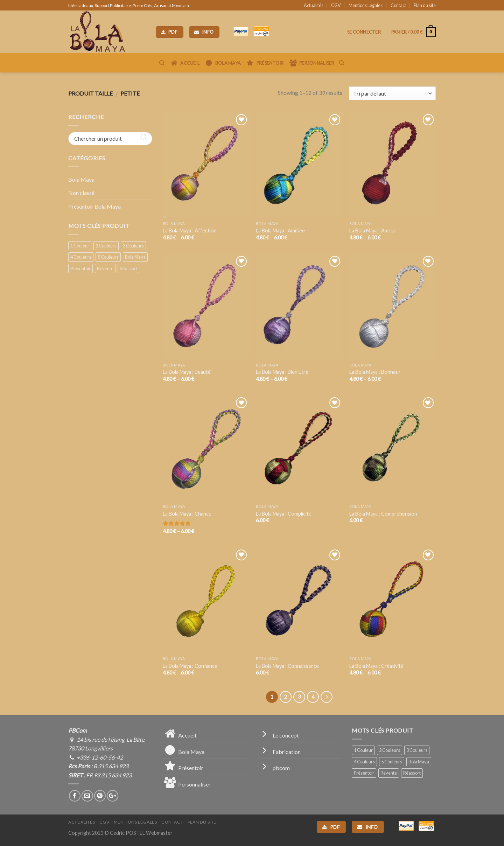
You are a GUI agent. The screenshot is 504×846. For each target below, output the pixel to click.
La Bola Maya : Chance (187, 514)
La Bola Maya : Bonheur (375, 372)
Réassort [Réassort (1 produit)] (128, 268)
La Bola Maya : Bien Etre (282, 372)
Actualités (314, 5)
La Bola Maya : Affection (190, 230)
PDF (169, 32)
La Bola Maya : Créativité (376, 666)
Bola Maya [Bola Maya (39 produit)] (135, 257)
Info (204, 32)
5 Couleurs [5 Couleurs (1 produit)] (108, 257)
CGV (336, 5)
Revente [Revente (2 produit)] (105, 268)
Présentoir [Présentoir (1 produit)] (80, 268)
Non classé (81, 193)
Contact (398, 5)
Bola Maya (81, 179)
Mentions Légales (366, 5)
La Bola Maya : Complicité (284, 514)
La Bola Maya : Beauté (187, 372)
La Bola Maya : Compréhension (383, 514)
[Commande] (392, 93)
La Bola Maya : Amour (373, 230)
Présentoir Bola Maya (94, 206)
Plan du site (425, 5)
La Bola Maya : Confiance (190, 666)
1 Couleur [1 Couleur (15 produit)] (80, 246)
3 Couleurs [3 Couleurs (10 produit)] (133, 246)
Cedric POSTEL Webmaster (141, 833)
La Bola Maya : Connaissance (287, 666)
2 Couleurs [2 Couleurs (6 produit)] (106, 246)
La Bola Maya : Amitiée (280, 230)
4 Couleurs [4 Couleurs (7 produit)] (81, 257)
